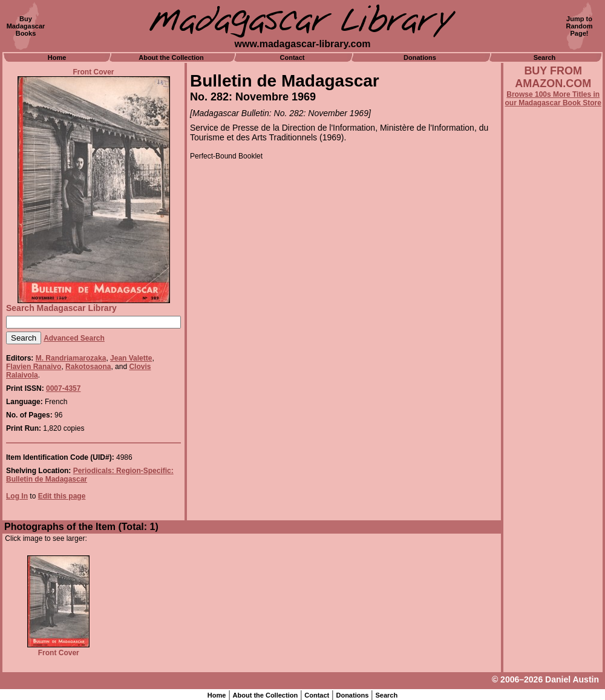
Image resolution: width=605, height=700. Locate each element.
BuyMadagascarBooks (26, 26)
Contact (293, 57)
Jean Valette (131, 358)
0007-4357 (63, 388)
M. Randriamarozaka (71, 358)
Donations (420, 57)
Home (57, 57)
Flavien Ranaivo (34, 367)
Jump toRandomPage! (580, 26)
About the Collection (171, 57)
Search (545, 57)
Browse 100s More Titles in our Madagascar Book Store (553, 99)
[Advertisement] (553, 434)
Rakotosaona (88, 367)
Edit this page (62, 496)
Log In (17, 496)
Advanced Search (74, 338)
